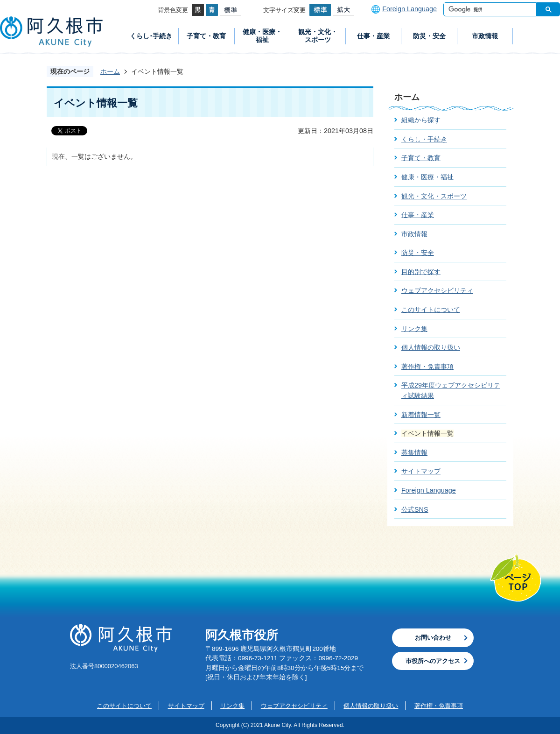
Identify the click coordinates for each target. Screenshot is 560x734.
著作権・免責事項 (427, 367)
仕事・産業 (373, 36)
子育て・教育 (206, 36)
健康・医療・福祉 (262, 36)
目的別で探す (421, 272)
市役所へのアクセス (433, 661)
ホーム (110, 71)
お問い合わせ (433, 638)
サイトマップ (421, 471)
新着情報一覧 (421, 415)
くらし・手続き (424, 139)
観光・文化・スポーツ (318, 36)
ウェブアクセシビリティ (437, 290)
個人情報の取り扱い (431, 347)
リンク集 (414, 329)
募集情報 (414, 452)
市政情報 (485, 36)
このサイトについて (431, 310)
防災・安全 (429, 36)
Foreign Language (409, 9)
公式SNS (415, 509)
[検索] (492, 9)
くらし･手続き (151, 36)
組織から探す (421, 120)
